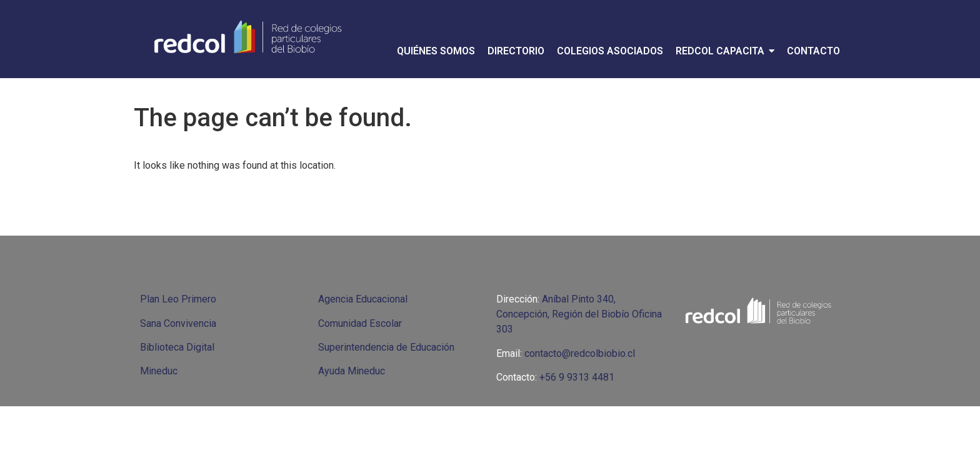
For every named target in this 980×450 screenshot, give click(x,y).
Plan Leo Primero (178, 299)
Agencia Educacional (363, 299)
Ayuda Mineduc (352, 371)
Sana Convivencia (178, 323)
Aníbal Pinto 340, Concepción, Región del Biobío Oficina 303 (579, 314)
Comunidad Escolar (360, 323)
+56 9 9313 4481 (577, 377)
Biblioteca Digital (177, 347)
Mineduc (159, 371)
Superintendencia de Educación (386, 347)
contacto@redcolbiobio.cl (580, 353)
